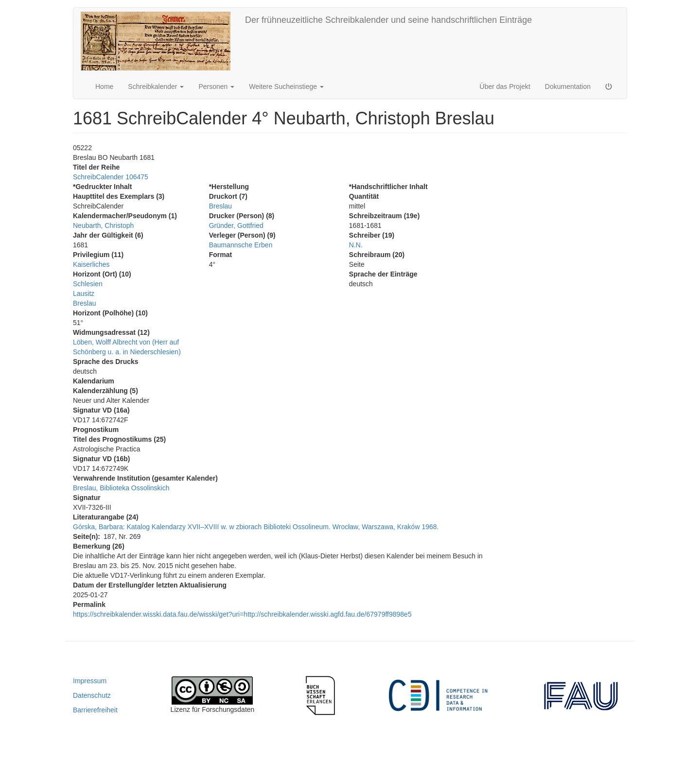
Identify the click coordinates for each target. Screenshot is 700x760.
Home (104, 86)
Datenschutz (92, 695)
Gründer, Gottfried (236, 225)
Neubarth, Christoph (103, 225)
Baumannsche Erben (241, 245)
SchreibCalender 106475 (111, 177)
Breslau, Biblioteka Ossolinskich (121, 488)
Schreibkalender (156, 86)
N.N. (356, 245)
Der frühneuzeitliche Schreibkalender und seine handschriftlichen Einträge (388, 20)
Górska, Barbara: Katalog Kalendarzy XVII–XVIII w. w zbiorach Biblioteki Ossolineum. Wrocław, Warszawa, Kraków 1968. (256, 527)
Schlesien (88, 284)
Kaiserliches (91, 264)
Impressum (90, 681)
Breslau (84, 303)
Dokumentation (568, 86)
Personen (216, 86)
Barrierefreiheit (95, 710)
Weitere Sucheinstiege (286, 86)
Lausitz (84, 294)
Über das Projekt (505, 86)
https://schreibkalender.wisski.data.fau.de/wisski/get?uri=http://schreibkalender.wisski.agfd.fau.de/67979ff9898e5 (242, 614)
